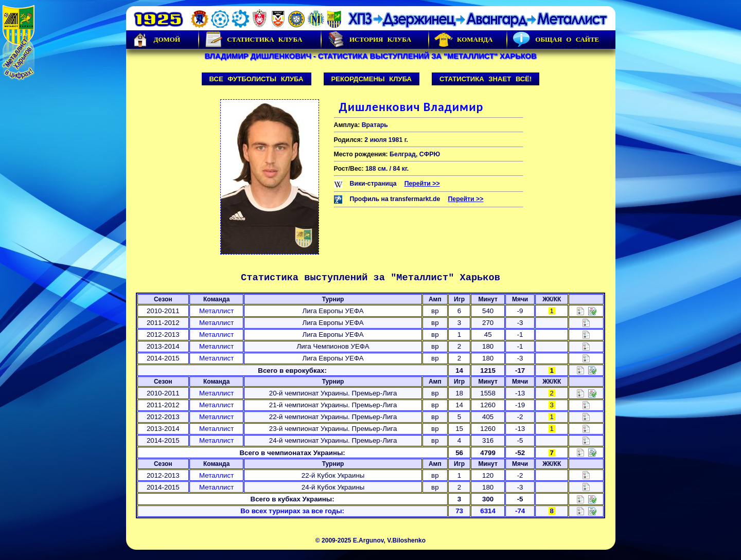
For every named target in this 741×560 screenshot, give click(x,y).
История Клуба (369, 40)
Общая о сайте (556, 40)
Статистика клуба (253, 40)
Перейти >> (422, 184)
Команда (463, 40)
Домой (156, 40)
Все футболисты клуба (257, 79)
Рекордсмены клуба (372, 79)
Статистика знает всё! (486, 79)
